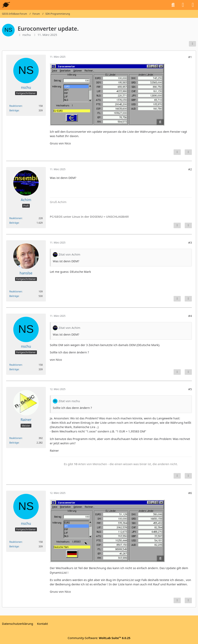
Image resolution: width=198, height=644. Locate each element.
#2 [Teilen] (190, 169)
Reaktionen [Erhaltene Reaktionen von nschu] (16, 106)
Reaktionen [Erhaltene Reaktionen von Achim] (16, 218)
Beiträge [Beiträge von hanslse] (14, 296)
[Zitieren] (188, 152)
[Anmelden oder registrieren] (183, 5)
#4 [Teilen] (190, 316)
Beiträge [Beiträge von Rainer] (14, 443)
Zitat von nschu (69, 401)
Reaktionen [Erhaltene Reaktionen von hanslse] (16, 291)
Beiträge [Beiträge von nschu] (14, 110)
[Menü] (193, 5)
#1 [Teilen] (190, 57)
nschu (27, 35)
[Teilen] (192, 44)
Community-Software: (99, 638)
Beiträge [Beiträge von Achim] (14, 223)
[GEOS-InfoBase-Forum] (6, 5)
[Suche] (173, 5)
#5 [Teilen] (190, 389)
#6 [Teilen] (190, 493)
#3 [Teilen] (190, 242)
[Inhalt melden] (177, 152)
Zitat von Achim (69, 254)
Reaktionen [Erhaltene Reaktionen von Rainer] (16, 438)
